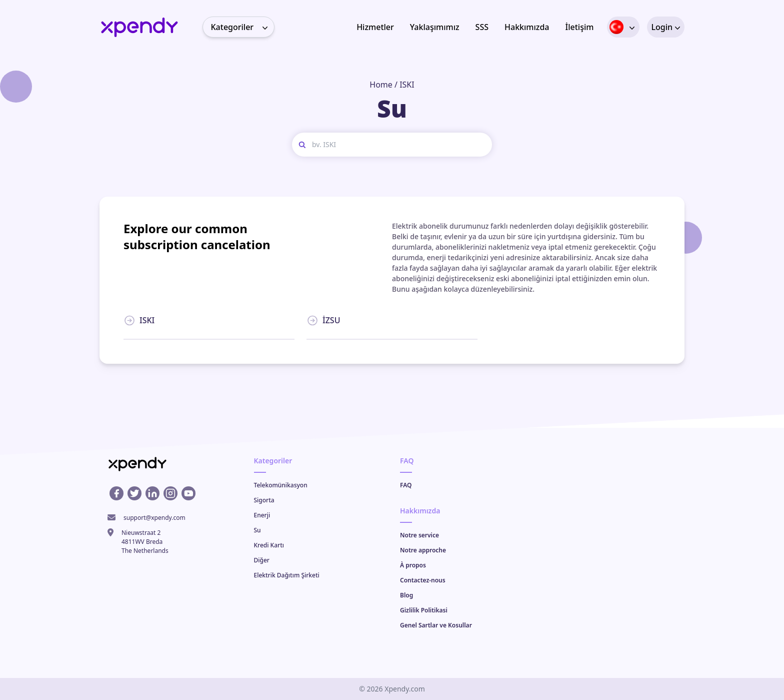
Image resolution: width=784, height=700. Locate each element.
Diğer (262, 560)
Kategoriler (242, 27)
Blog (406, 595)
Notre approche (423, 550)
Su (257, 530)
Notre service (419, 535)
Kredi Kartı (269, 545)
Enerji (262, 515)
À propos (413, 565)
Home (381, 85)
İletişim (580, 27)
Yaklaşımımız (435, 27)
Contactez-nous (423, 580)
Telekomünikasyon (281, 485)
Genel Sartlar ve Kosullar (436, 625)
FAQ (406, 485)
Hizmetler (375, 27)
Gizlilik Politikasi (424, 610)
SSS (482, 27)
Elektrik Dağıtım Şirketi (287, 575)
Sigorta (264, 500)
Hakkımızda (527, 27)
